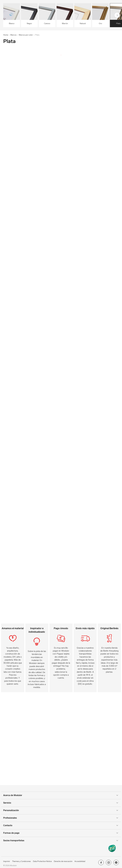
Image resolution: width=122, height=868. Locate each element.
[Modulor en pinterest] (116, 863)
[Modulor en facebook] (101, 863)
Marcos (13, 35)
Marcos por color (26, 35)
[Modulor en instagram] (109, 863)
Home (6, 35)
